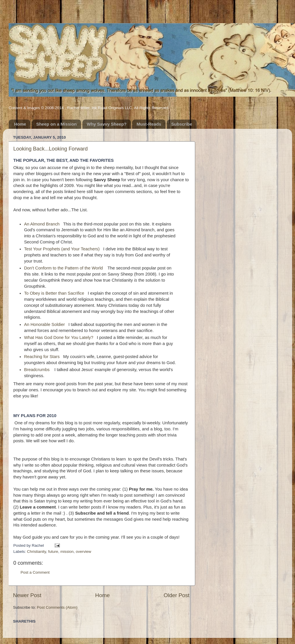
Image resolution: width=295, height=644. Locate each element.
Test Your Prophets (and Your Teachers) (62, 249)
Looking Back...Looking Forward (50, 149)
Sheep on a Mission (56, 124)
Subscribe (182, 124)
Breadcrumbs (37, 370)
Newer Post (27, 595)
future (53, 552)
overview (83, 552)
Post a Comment (35, 572)
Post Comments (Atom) (57, 607)
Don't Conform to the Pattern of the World (63, 268)
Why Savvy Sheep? (107, 124)
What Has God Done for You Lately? (59, 337)
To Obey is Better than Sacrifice (54, 293)
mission (67, 552)
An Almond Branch (42, 224)
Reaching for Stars (42, 357)
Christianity (36, 552)
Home (20, 124)
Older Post (177, 595)
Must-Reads (149, 124)
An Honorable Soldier (44, 324)
